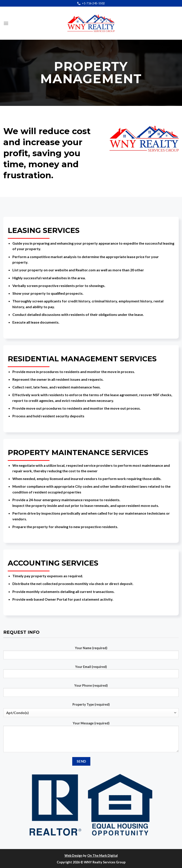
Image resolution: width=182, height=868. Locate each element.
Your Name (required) (91, 654)
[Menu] (6, 23)
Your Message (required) (91, 739)
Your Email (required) (91, 673)
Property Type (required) (91, 704)
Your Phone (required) (91, 692)
